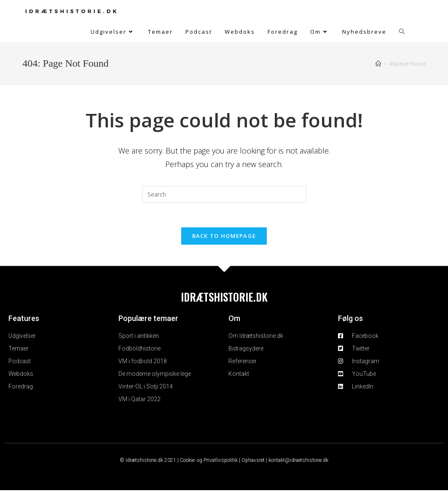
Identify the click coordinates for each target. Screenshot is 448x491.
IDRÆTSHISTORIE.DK (224, 298)
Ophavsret (253, 461)
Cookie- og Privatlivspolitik (209, 461)
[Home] (378, 64)
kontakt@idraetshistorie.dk (298, 461)
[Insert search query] (224, 194)
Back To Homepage (224, 237)
